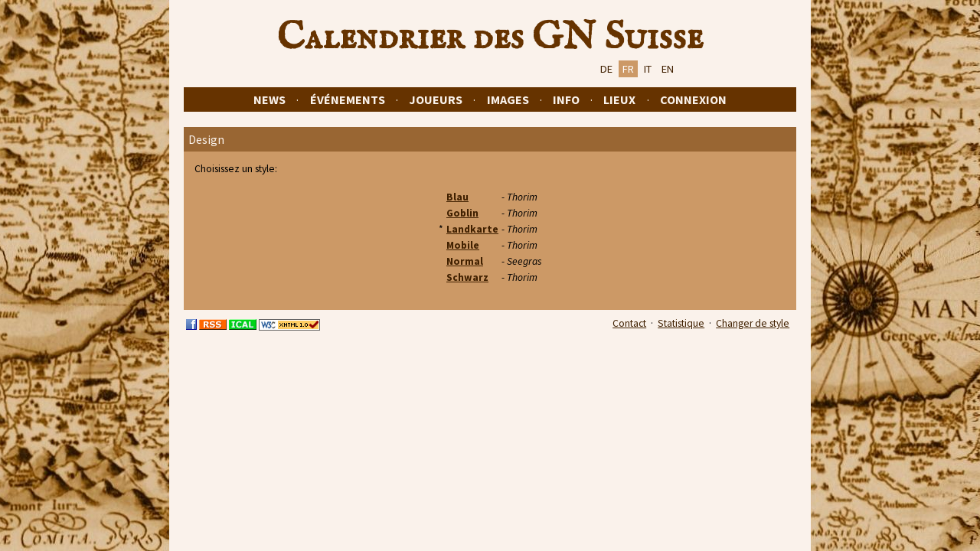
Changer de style (753, 323)
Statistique (681, 323)
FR (628, 69)
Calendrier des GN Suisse (490, 37)
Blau (457, 197)
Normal (465, 261)
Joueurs (436, 99)
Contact (629, 323)
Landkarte (472, 229)
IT (648, 69)
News (269, 99)
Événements (348, 99)
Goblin (462, 213)
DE (606, 69)
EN (668, 69)
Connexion (693, 99)
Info (566, 99)
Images (508, 99)
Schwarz (467, 277)
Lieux (619, 99)
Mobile (463, 245)
